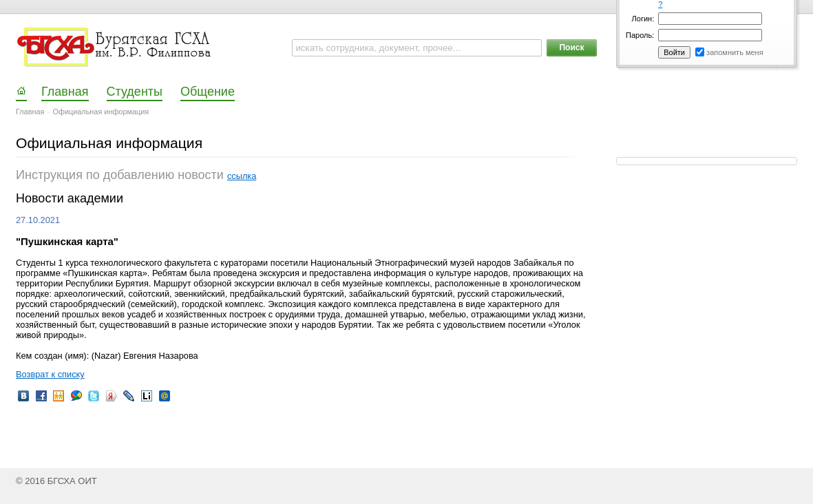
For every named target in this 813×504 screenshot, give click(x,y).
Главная (30, 112)
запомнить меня (735, 52)
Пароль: (640, 35)
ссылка (242, 176)
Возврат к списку (50, 374)
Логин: (643, 19)
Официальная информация (101, 112)
